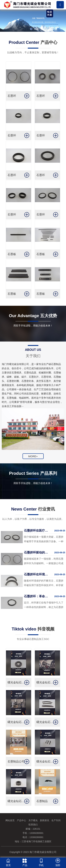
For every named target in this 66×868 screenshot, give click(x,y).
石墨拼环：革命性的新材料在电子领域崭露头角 (36, 596)
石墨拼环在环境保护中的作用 (36, 574)
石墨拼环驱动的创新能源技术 (36, 553)
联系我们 (33, 825)
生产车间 (56, 820)
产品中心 (21, 820)
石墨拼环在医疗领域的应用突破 (36, 531)
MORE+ (33, 456)
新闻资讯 (45, 820)
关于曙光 (33, 820)
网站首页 (10, 820)
